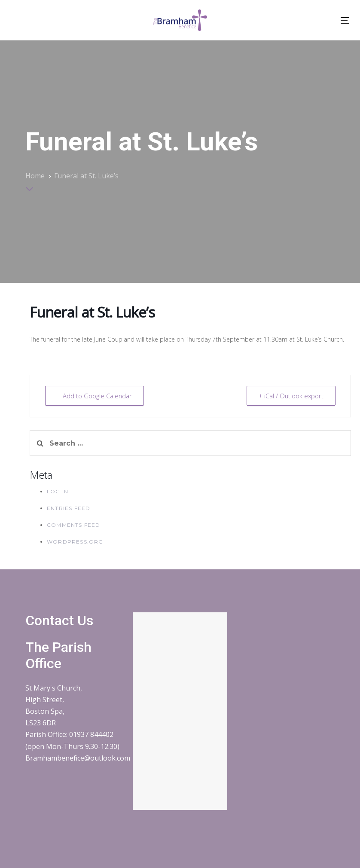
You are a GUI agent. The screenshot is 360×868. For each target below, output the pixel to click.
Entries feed (69, 508)
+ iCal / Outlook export (290, 396)
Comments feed (74, 525)
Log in (58, 491)
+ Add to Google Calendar (95, 396)
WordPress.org (75, 542)
